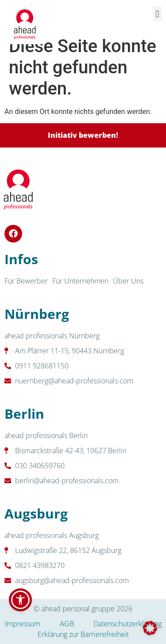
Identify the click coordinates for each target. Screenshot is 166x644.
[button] (157, 14)
